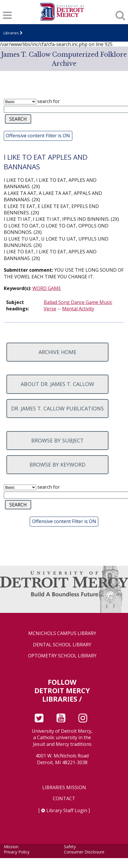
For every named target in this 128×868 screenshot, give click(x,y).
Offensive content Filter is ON (38, 136)
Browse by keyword (57, 465)
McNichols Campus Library (62, 633)
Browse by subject (57, 440)
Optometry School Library (62, 656)
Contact (64, 799)
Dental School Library (62, 645)
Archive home (57, 352)
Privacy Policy (17, 852)
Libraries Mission (64, 788)
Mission (11, 847)
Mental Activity (78, 309)
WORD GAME (47, 288)
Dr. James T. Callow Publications (57, 408)
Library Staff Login (67, 810)
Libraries (11, 33)
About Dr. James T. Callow (57, 384)
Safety (70, 847)
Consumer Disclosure (84, 852)
